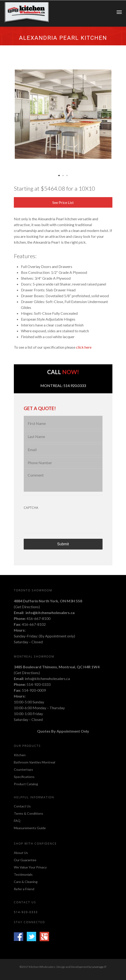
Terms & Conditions (29, 813)
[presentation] (59, 522)
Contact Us (22, 806)
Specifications (24, 777)
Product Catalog (26, 784)
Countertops (23, 769)
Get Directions (27, 607)
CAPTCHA (31, 508)
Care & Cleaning (26, 882)
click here (84, 347)
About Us (21, 853)
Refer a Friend (24, 889)
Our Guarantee (25, 860)
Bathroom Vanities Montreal (34, 762)
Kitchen (20, 755)
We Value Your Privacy (30, 867)
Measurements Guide (30, 828)
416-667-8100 (38, 618)
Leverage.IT (99, 967)
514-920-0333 (38, 684)
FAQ (17, 821)
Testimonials (23, 874)
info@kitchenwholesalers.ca (50, 613)
